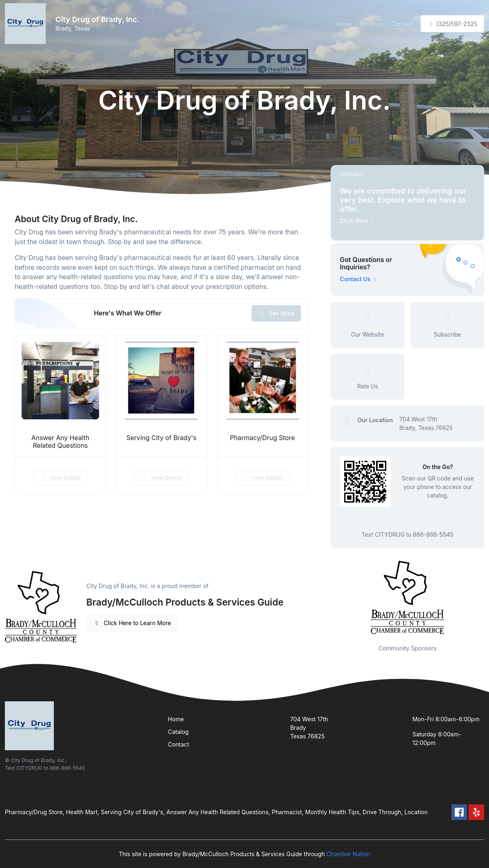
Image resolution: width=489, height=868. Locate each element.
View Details (60, 478)
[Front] (27, 24)
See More (276, 313)
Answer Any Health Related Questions (60, 442)
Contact (402, 24)
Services (371, 24)
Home (344, 24)
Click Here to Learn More (132, 623)
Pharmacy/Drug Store (262, 438)
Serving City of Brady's (162, 438)
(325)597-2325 (452, 24)
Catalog (178, 732)
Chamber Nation (348, 854)
